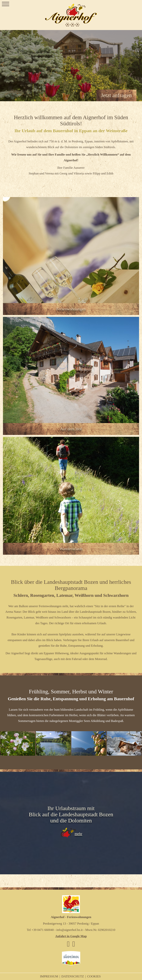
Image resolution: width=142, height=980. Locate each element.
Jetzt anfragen (116, 95)
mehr (78, 834)
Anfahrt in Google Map (71, 936)
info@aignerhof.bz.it (70, 930)
